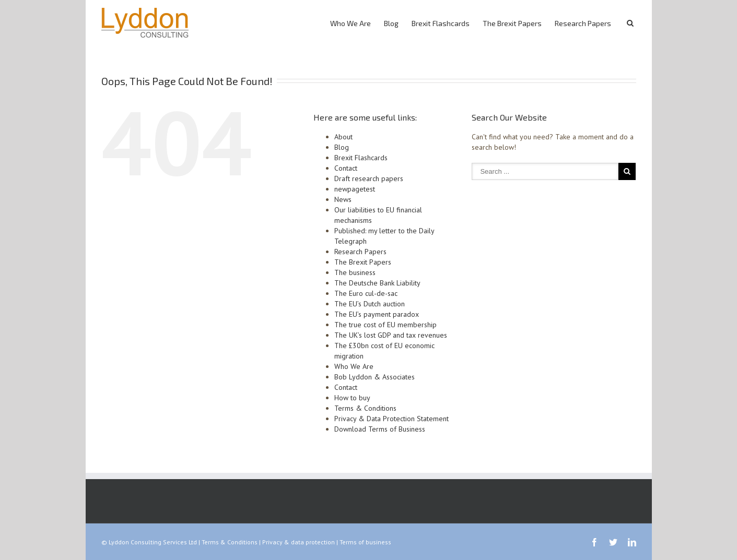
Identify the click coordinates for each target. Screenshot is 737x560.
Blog (391, 23)
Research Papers (583, 23)
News (343, 199)
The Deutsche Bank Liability (377, 283)
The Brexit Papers (512, 23)
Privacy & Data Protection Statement (391, 419)
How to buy (352, 398)
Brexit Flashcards (441, 23)
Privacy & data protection (299, 542)
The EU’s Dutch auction (370, 304)
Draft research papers (369, 178)
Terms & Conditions (365, 408)
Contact (346, 168)
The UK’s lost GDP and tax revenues (391, 335)
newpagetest (355, 189)
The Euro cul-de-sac (366, 293)
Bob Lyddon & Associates (375, 377)
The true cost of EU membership (385, 325)
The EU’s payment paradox (377, 314)
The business (355, 272)
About (343, 137)
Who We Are (350, 23)
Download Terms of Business (380, 429)
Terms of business (365, 542)
